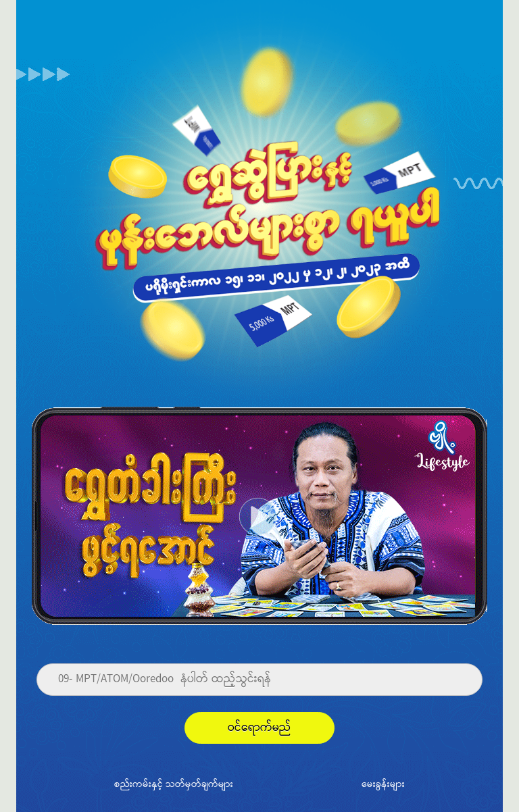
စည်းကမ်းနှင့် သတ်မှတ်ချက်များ (174, 784)
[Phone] (259, 680)
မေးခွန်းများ (383, 784)
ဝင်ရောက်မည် (259, 728)
